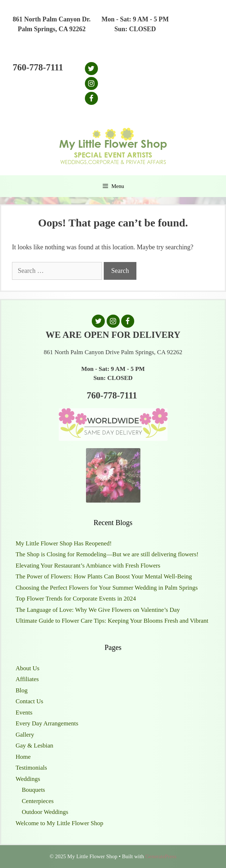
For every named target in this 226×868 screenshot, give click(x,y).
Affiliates (27, 679)
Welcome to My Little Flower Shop (59, 823)
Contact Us (29, 701)
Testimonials (31, 768)
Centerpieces (38, 801)
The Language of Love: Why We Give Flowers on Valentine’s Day (98, 610)
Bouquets (33, 790)
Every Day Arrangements (47, 723)
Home (23, 757)
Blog (22, 690)
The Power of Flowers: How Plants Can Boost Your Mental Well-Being (104, 576)
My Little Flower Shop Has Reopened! (64, 543)
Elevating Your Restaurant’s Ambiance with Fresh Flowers (88, 566)
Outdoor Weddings (45, 812)
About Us (28, 668)
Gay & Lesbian (34, 746)
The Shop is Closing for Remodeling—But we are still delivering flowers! (107, 554)
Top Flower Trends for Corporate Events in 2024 (76, 599)
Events (24, 713)
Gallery (25, 735)
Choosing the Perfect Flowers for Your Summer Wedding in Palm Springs (107, 588)
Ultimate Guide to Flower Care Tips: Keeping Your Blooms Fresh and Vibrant (112, 621)
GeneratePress (161, 856)
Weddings (28, 779)
